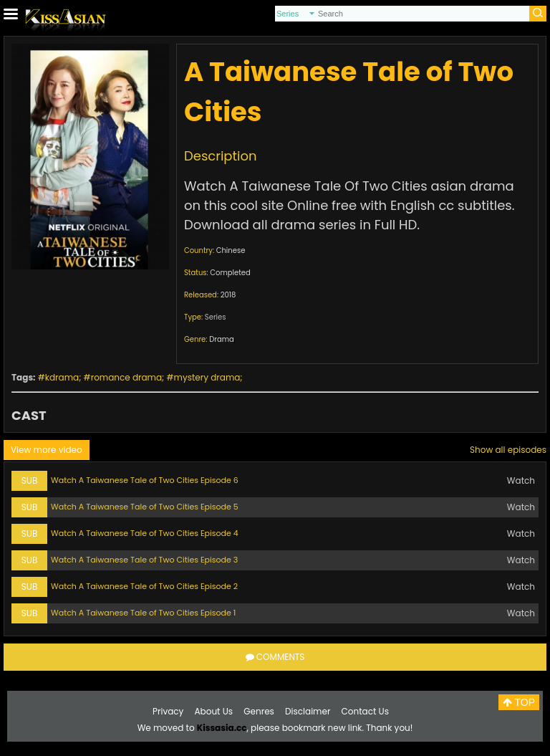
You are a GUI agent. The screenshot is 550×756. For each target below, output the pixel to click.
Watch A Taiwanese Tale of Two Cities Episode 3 (144, 560)
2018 (228, 295)
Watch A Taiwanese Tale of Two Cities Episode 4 (145, 533)
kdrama (62, 377)
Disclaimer (308, 711)
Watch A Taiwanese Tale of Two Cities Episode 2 (144, 586)
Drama (222, 339)
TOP (519, 702)
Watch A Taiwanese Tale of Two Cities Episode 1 (143, 613)
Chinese (231, 250)
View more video (47, 450)
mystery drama (207, 377)
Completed (230, 273)
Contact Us (365, 711)
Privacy (168, 711)
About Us (214, 711)
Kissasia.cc (222, 728)
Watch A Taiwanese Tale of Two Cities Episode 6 (145, 480)
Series (216, 317)
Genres (259, 711)
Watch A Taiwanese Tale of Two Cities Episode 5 (145, 507)
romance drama (126, 377)
